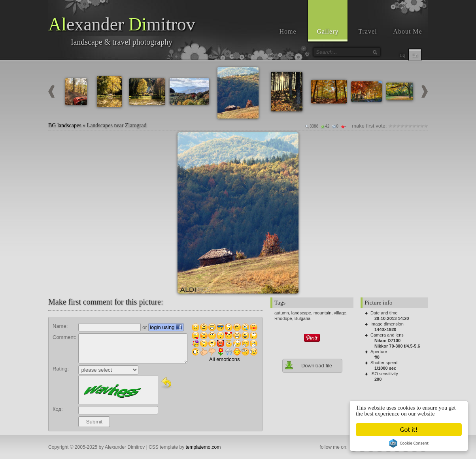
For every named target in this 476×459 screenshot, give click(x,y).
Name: (60, 326)
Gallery (328, 31)
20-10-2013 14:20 (392, 318)
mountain (322, 313)
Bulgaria (302, 318)
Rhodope (283, 318)
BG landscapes (65, 125)
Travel (367, 31)
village (340, 313)
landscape (301, 313)
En (415, 55)
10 (426, 126)
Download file (308, 365)
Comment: (64, 337)
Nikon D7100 (387, 340)
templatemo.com (203, 447)
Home (288, 31)
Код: (58, 409)
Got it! (409, 430)
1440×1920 (385, 329)
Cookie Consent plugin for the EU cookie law (409, 443)
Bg (402, 55)
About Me (407, 31)
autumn (282, 313)
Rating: (61, 369)
